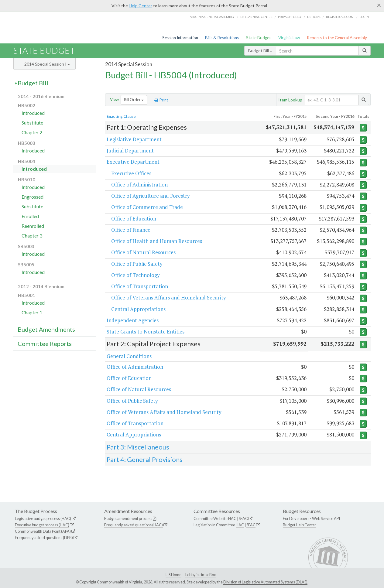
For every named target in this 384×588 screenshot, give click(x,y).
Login (364, 17)
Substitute (32, 123)
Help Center (141, 6)
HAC (232, 518)
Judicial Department (130, 150)
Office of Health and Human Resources (157, 241)
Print (161, 100)
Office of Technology (135, 275)
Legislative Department (134, 139)
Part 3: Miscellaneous (138, 447)
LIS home (314, 17)
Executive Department (133, 162)
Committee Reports (45, 344)
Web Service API (326, 518)
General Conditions (129, 356)
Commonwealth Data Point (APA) (43, 531)
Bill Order (134, 100)
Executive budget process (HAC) (42, 525)
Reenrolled (33, 226)
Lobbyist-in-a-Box (201, 575)
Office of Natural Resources (143, 252)
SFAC (243, 518)
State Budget (259, 38)
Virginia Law (289, 38)
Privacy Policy (290, 17)
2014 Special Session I (47, 64)
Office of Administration (139, 185)
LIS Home (173, 575)
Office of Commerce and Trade (147, 207)
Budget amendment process (128, 518)
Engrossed (33, 197)
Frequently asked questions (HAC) (134, 525)
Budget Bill (260, 51)
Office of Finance (131, 230)
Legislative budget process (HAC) (43, 518)
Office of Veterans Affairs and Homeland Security (169, 297)
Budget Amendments (46, 329)
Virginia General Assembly (212, 17)
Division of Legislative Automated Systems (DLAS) (265, 582)
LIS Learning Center (256, 17)
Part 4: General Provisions (145, 459)
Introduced (33, 113)
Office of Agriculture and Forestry (151, 196)
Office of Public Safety (137, 264)
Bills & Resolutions (222, 38)
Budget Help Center (300, 525)
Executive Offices (131, 173)
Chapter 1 (32, 312)
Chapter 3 (32, 236)
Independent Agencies (133, 320)
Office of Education (134, 219)
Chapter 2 (32, 132)
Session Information (180, 38)
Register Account (340, 17)
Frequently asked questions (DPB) (44, 538)
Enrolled (30, 216)
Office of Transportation (140, 286)
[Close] (379, 5)
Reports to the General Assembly (337, 38)
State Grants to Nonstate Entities (146, 332)
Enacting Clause (121, 116)
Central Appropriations (138, 309)
